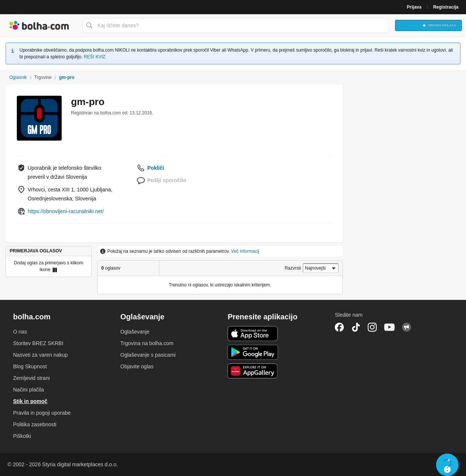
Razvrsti (293, 268)
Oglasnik (18, 77)
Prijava (414, 7)
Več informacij (245, 251)
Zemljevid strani (31, 378)
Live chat (447, 465)
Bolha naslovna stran (39, 25)
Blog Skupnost (30, 366)
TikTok (356, 327)
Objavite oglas (137, 366)
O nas (20, 332)
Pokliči (156, 168)
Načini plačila (28, 390)
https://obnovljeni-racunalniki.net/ (66, 211)
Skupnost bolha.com (407, 327)
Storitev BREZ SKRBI (38, 343)
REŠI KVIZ (95, 57)
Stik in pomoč (30, 401)
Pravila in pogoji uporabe (42, 413)
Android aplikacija (253, 352)
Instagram (372, 327)
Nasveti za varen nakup (40, 355)
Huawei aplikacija (253, 371)
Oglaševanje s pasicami (148, 355)
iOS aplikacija (253, 334)
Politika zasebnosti (35, 424)
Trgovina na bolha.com (147, 343)
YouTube (389, 327)
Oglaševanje (135, 332)
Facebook (339, 327)
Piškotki (22, 436)
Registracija (446, 7)
